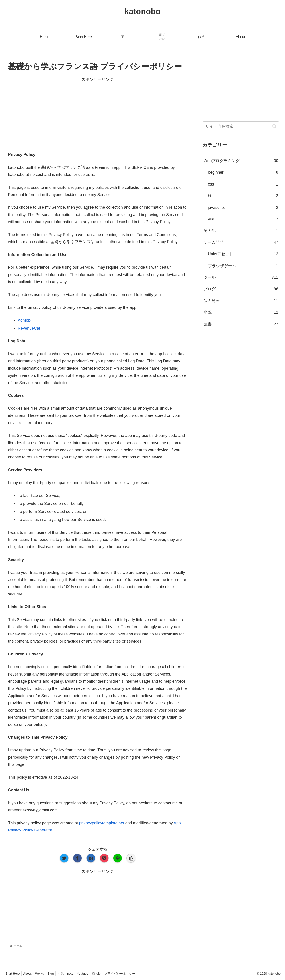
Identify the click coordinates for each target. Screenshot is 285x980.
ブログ (241, 289)
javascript (243, 208)
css (243, 184)
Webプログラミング (241, 161)
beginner (243, 172)
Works (42, 974)
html (243, 196)
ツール (241, 277)
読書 (241, 324)
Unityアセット (243, 254)
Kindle (104, 974)
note (76, 974)
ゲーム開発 (241, 242)
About (29, 974)
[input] (241, 126)
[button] (274, 126)
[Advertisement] (97, 114)
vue (243, 219)
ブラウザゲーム (243, 266)
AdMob (24, 320)
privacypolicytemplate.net (102, 823)
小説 (241, 312)
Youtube (89, 974)
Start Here (13, 974)
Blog (54, 974)
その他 (241, 231)
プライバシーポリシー (129, 974)
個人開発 (241, 301)
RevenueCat (29, 328)
